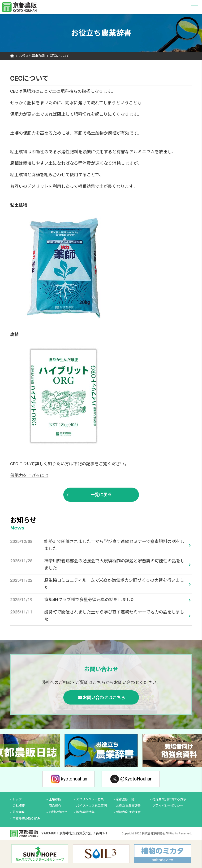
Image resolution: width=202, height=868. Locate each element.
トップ (17, 799)
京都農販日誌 (125, 799)
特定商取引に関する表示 (169, 799)
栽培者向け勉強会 (128, 812)
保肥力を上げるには (29, 475)
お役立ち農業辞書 (32, 56)
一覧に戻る (101, 495)
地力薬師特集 (85, 812)
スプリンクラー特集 (90, 799)
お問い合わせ (58, 812)
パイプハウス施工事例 (91, 806)
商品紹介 (55, 806)
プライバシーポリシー (168, 806)
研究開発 (19, 812)
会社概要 (19, 806)
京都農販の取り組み (26, 819)
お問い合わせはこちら (104, 698)
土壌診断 (55, 799)
